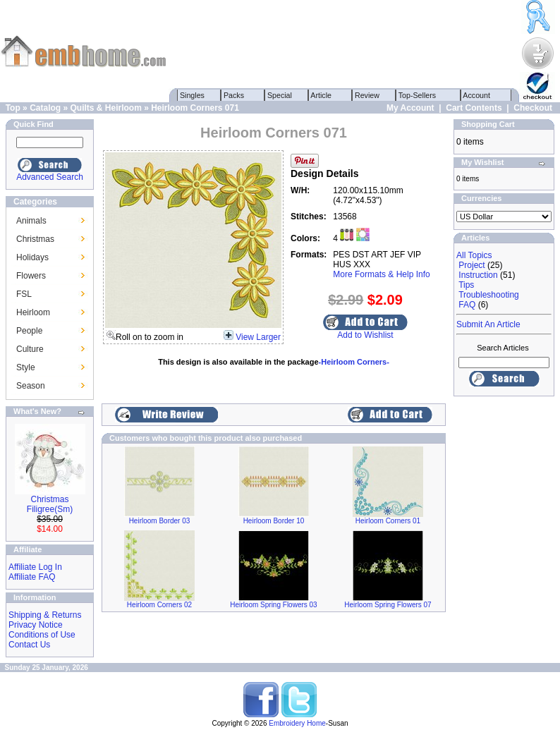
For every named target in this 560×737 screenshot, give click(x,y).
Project (471, 265)
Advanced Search (50, 177)
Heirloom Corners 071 (195, 108)
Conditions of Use (42, 635)
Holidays (32, 257)
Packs (234, 95)
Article (321, 95)
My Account (410, 108)
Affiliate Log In (35, 567)
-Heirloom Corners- (354, 362)
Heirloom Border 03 (160, 521)
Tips (466, 285)
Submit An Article (488, 324)
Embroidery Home (297, 723)
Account (477, 95)
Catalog (45, 108)
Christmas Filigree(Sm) (50, 504)
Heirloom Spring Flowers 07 (388, 605)
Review (367, 95)
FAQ (467, 305)
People (29, 331)
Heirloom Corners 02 (159, 605)
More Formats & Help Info (381, 274)
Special (280, 95)
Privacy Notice (36, 625)
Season (31, 386)
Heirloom (33, 312)
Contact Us (29, 645)
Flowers (31, 276)
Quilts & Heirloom (105, 108)
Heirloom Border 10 (274, 521)
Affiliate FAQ (32, 577)
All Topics (474, 255)
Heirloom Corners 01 (388, 521)
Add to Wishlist (365, 335)
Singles (192, 95)
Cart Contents (474, 108)
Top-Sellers (417, 95)
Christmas (35, 239)
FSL (24, 294)
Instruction (478, 275)
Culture (30, 349)
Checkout (533, 108)
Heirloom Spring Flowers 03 (273, 605)
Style (26, 367)
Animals (31, 221)
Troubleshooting (489, 295)
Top (13, 108)
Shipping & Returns (45, 615)
